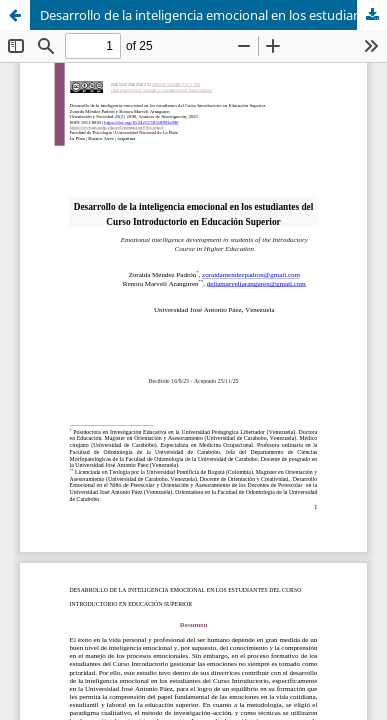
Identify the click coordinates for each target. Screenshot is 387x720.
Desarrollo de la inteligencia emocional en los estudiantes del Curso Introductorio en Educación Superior (213, 15)
